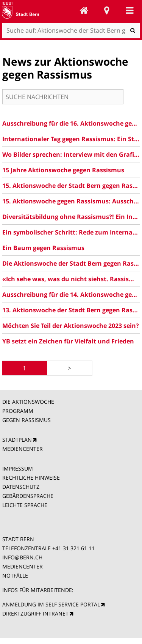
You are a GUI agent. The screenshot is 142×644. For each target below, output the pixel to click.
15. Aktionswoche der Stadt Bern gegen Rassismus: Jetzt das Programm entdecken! (71, 186)
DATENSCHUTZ (21, 487)
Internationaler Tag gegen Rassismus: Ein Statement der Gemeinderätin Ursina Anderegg (71, 139)
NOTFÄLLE (15, 576)
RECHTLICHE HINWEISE (31, 478)
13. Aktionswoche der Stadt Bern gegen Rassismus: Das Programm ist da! (71, 310)
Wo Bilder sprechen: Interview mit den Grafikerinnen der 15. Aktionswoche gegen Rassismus (71, 154)
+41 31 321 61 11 (73, 548)
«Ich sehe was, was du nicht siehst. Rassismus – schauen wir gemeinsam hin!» (71, 279)
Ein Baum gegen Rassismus (43, 248)
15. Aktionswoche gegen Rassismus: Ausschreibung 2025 (71, 201)
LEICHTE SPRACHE (25, 505)
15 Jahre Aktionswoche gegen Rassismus (63, 170)
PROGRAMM (19, 411)
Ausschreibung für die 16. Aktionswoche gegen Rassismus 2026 (71, 123)
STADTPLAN (17, 440)
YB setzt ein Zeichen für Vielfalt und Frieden (68, 341)
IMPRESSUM (18, 468)
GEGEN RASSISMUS (27, 420)
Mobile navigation (130, 10)
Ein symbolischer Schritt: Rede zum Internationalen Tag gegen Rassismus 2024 (71, 232)
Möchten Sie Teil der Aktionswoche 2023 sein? (71, 326)
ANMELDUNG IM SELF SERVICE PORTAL (51, 604)
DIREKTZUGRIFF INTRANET (35, 613)
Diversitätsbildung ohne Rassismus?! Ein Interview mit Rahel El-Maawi (71, 217)
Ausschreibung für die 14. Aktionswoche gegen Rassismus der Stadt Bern (71, 294)
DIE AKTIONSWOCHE (28, 402)
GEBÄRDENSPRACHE (28, 496)
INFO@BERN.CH (22, 557)
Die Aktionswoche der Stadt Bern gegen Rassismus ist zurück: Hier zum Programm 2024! (71, 263)
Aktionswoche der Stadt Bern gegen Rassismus (84, 10)
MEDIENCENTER (23, 449)
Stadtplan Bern (107, 10)
